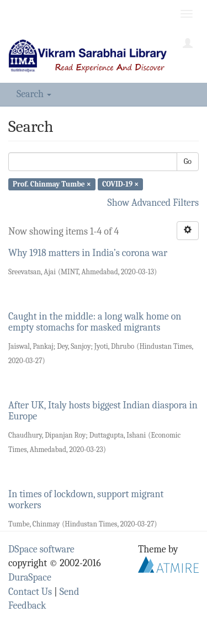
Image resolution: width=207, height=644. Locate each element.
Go (188, 161)
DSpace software (41, 549)
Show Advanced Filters (153, 203)
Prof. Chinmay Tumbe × (52, 184)
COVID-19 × (120, 184)
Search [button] (34, 94)
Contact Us (30, 592)
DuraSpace (30, 578)
